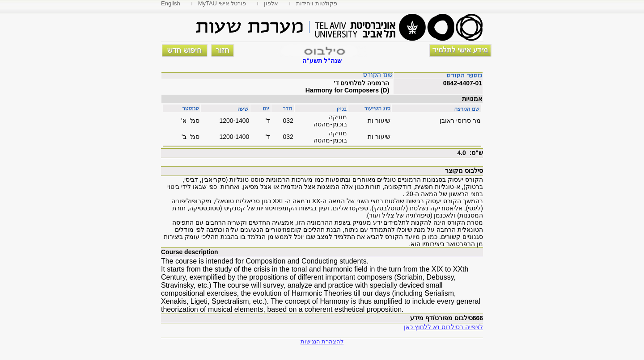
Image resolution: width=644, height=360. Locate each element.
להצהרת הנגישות (322, 341)
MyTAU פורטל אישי (222, 3)
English (171, 3)
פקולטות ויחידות (317, 3)
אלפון (271, 3)
